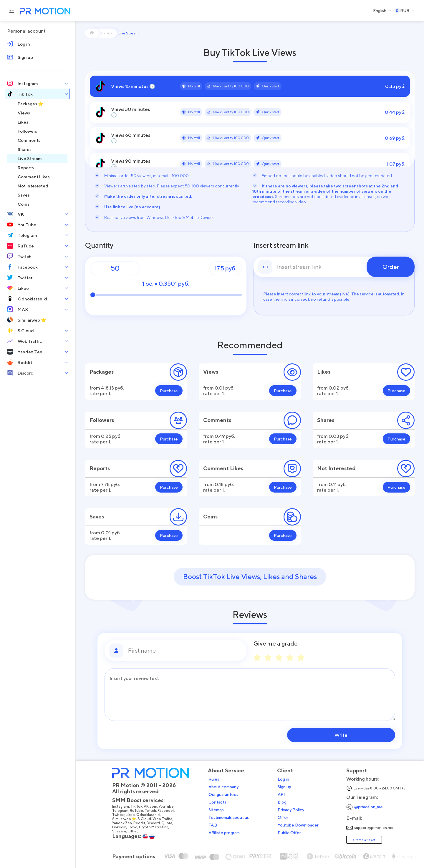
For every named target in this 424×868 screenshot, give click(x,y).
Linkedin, (122, 827)
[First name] (185, 651)
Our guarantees (225, 794)
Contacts (219, 802)
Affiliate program (226, 832)
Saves (97, 517)
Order (391, 267)
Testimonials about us (230, 817)
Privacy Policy (293, 809)
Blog (284, 802)
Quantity (99, 245)
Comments (217, 420)
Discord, (156, 823)
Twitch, (153, 810)
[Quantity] (115, 268)
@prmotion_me (370, 806)
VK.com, (153, 806)
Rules (216, 779)
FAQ (215, 825)
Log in (285, 779)
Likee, (133, 814)
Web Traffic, (165, 819)
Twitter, (121, 814)
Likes (324, 372)
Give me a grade (276, 643)
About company (225, 786)
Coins (210, 517)
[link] (334, 267)
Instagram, (123, 806)
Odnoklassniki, (151, 814)
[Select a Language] (382, 11)
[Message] (250, 695)
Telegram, (123, 810)
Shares (326, 420)
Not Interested (336, 468)
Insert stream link (281, 245)
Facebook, (169, 810)
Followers (102, 420)
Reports (100, 468)
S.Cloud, (147, 819)
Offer (285, 817)
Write (357, 735)
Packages (102, 372)
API (283, 794)
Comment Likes (223, 468)
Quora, (169, 823)
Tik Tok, (139, 806)
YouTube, (169, 806)
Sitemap (218, 809)
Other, (135, 831)
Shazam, (122, 831)
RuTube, (139, 810)
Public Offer (291, 832)
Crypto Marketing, (156, 827)
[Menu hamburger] (12, 11)
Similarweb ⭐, (127, 819)
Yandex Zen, (125, 823)
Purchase (169, 391)
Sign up (286, 786)
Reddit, (142, 823)
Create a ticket (366, 839)
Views (211, 372)
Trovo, (135, 827)
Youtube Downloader (300, 825)
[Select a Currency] (404, 11)
